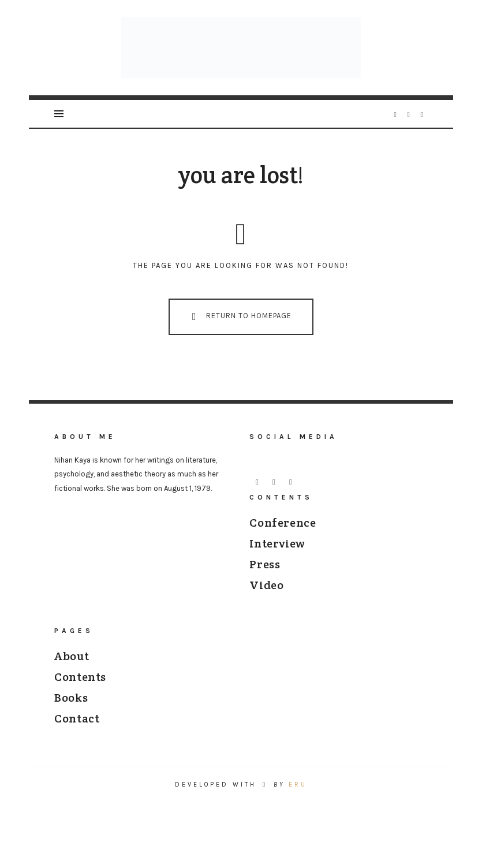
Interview (277, 550)
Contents (80, 683)
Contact (77, 725)
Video (266, 591)
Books (71, 704)
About (72, 662)
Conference (283, 529)
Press (265, 571)
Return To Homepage (239, 323)
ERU (298, 791)
